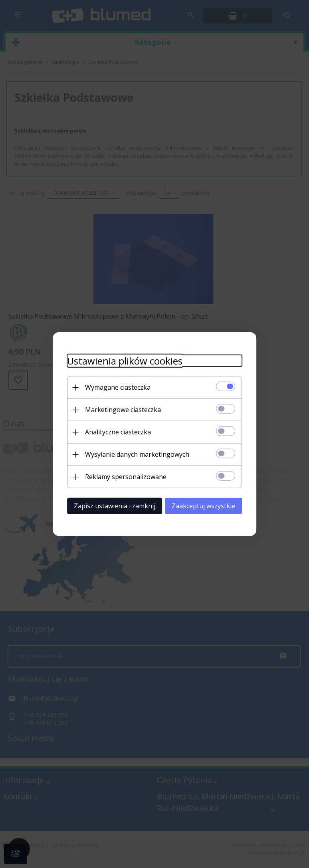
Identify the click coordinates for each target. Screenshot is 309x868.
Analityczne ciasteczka (114, 432)
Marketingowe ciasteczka (119, 409)
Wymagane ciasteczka (113, 387)
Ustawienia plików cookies (120, 360)
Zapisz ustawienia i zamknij (110, 505)
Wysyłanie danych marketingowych (133, 454)
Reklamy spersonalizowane (121, 476)
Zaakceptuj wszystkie (208, 505)
